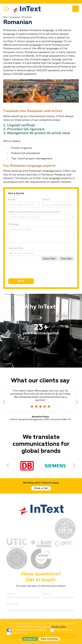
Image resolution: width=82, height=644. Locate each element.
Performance (61, 630)
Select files (49, 259)
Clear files (66, 259)
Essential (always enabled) (27, 630)
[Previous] (6, 403)
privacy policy (59, 627)
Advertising (17, 633)
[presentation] (32, 275)
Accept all (30, 639)
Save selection (49, 639)
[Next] (79, 403)
